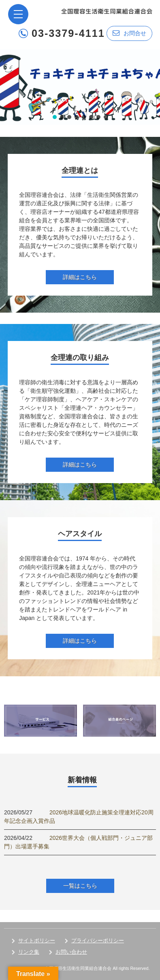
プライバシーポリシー (98, 941)
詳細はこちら (80, 277)
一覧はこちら (80, 886)
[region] (80, 87)
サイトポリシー (37, 941)
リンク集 (29, 952)
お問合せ (129, 33)
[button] (80, 87)
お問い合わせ (71, 952)
